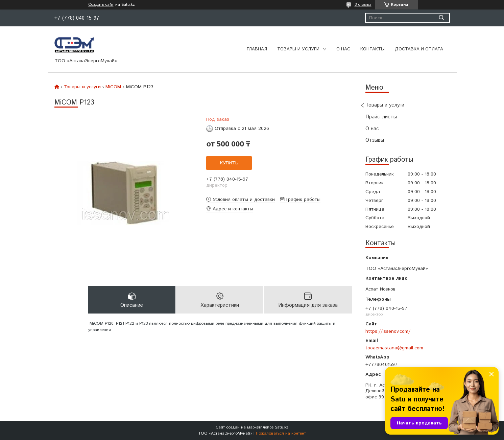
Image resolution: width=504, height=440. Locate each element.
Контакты (373, 49)
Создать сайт (101, 5)
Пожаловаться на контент (281, 433)
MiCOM (113, 87)
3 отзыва (363, 5)
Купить (229, 163)
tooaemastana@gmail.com (394, 348)
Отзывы (375, 140)
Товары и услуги (298, 49)
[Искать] (442, 18)
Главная (257, 49)
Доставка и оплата (419, 49)
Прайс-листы (381, 117)
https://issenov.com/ (388, 331)
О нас (343, 49)
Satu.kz (282, 427)
